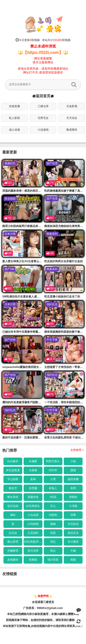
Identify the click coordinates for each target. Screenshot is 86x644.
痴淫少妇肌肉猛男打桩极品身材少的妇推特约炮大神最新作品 (39, 226)
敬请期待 (72, 130)
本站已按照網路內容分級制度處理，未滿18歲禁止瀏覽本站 (43, 614)
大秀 (53, 479)
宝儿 (53, 506)
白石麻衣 (13, 461)
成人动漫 (14, 130)
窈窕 (53, 533)
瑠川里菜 (53, 560)
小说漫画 (43, 130)
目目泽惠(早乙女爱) (33, 542)
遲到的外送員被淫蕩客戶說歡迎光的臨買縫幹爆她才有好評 (38, 402)
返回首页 (43, 96)
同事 (73, 515)
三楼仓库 (43, 106)
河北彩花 (73, 524)
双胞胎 (33, 560)
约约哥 (53, 470)
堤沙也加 (13, 506)
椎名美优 (13, 497)
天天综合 (72, 118)
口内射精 (33, 524)
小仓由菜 (33, 515)
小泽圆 (73, 506)
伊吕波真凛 (13, 470)
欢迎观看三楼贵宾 (43, 602)
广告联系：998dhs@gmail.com (43, 608)
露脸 (73, 470)
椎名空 (13, 488)
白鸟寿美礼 (33, 506)
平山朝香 (13, 479)
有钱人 (53, 488)
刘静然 (53, 515)
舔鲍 (53, 524)
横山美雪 (13, 542)
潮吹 (13, 515)
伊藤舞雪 (13, 551)
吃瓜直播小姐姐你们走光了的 (62, 297)
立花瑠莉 (33, 533)
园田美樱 (73, 479)
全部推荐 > (77, 450)
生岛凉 (13, 533)
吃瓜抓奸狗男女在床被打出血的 (64, 261)
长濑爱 (33, 461)
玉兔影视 (72, 106)
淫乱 (53, 542)
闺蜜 (73, 560)
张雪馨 (33, 488)
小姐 (73, 461)
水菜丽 (33, 470)
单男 (73, 488)
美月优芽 (33, 551)
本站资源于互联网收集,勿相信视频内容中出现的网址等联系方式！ (43, 626)
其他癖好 (13, 560)
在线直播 (14, 106)
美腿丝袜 (33, 497)
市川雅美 (73, 542)
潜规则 (73, 497)
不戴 (73, 551)
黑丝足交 (73, 533)
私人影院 (14, 118)
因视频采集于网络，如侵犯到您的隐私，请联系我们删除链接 (43, 620)
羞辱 (33, 479)
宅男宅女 (43, 118)
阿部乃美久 (53, 461)
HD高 (53, 497)
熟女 (53, 551)
